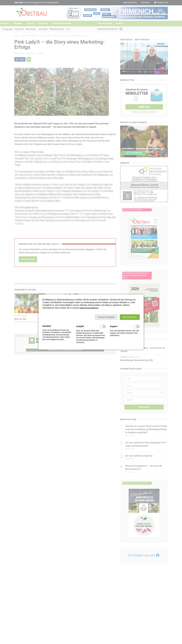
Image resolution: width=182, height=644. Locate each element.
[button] (106, 317)
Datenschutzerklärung (89, 308)
